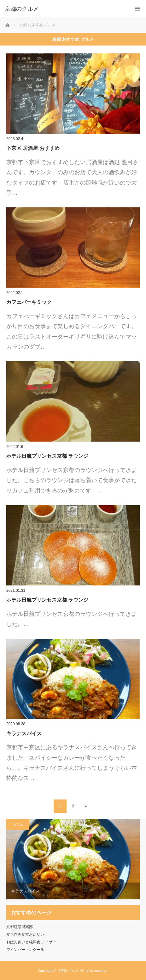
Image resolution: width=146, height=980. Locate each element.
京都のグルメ (68, 971)
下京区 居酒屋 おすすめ (33, 148)
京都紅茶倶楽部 (20, 927)
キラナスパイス (24, 734)
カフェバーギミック (29, 302)
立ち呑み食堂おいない (25, 934)
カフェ (18, 824)
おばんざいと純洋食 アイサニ (31, 942)
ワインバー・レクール (25, 950)
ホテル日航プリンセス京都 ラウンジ (47, 456)
